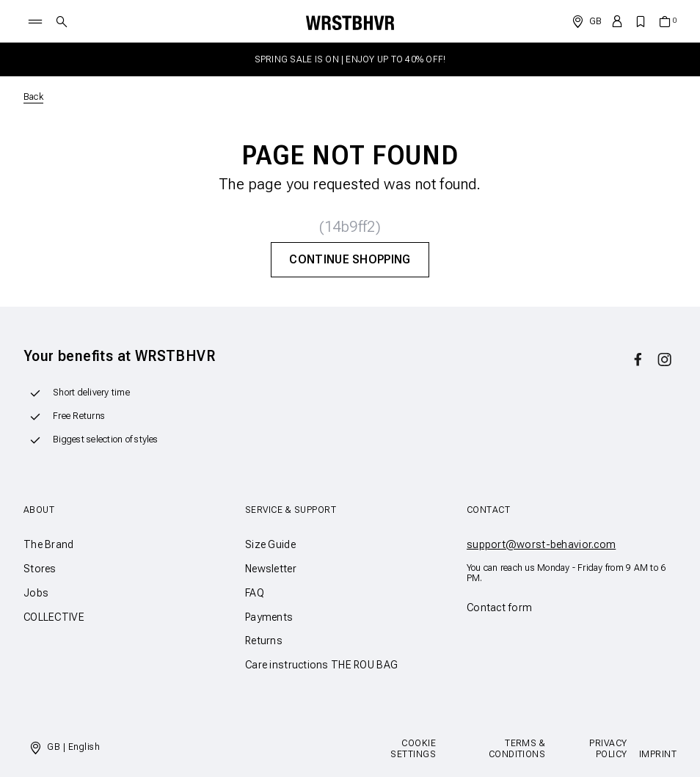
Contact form (499, 608)
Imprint (658, 754)
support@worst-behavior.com (541, 544)
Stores (40, 569)
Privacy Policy (608, 748)
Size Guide (270, 544)
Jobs (36, 593)
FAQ (255, 593)
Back (33, 97)
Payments (269, 617)
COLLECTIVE (54, 617)
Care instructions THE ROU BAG (321, 665)
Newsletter (271, 569)
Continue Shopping (350, 259)
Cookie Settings (413, 748)
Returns (264, 641)
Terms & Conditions (517, 748)
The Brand (49, 544)
